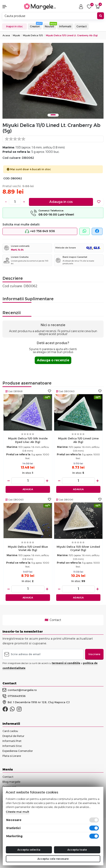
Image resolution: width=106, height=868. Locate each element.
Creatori (35, 26)
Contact (82, 26)
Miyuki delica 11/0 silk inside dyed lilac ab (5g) (28, 440)
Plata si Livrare (12, 756)
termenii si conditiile (66, 663)
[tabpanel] (53, 81)
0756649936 (14, 696)
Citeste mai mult (17, 812)
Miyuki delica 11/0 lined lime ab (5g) (78, 440)
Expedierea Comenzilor (18, 751)
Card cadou (10, 731)
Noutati (49, 26)
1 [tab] (53, 115)
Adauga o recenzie (53, 360)
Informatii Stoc (12, 746)
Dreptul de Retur (13, 736)
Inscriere (94, 654)
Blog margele (11, 782)
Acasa (6, 35)
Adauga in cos (61, 202)
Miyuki (16, 35)
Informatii (65, 26)
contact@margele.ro (20, 690)
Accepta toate (77, 850)
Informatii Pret (12, 741)
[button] (9, 7)
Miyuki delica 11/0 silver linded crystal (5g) (78, 548)
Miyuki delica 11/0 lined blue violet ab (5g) (28, 548)
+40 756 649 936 (40, 231)
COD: (7, 178)
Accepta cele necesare (53, 859)
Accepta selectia (29, 850)
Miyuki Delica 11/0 (33, 35)
